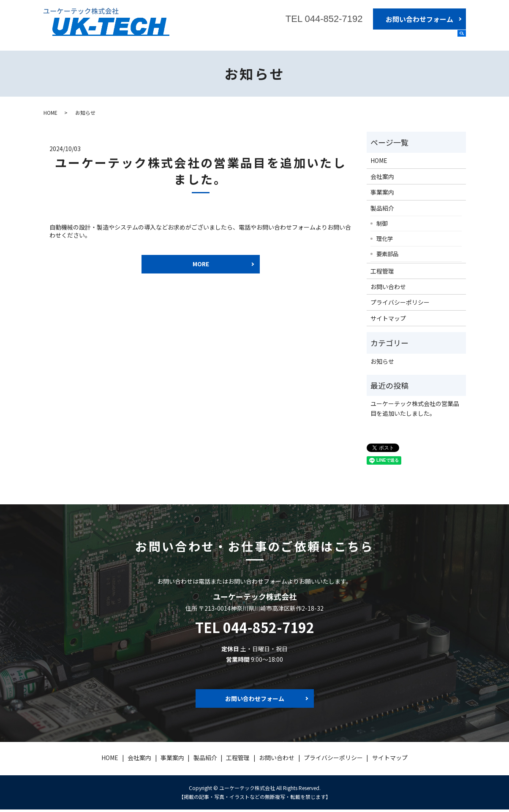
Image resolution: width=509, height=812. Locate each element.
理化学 (385, 238)
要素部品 (387, 254)
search (462, 40)
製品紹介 (404, 39)
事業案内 (369, 39)
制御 (382, 223)
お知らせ (382, 361)
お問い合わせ (388, 287)
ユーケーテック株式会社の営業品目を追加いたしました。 (201, 171)
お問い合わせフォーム (419, 19)
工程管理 (440, 39)
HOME (301, 39)
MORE (201, 265)
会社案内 (333, 39)
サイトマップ (388, 318)
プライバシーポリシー (400, 302)
